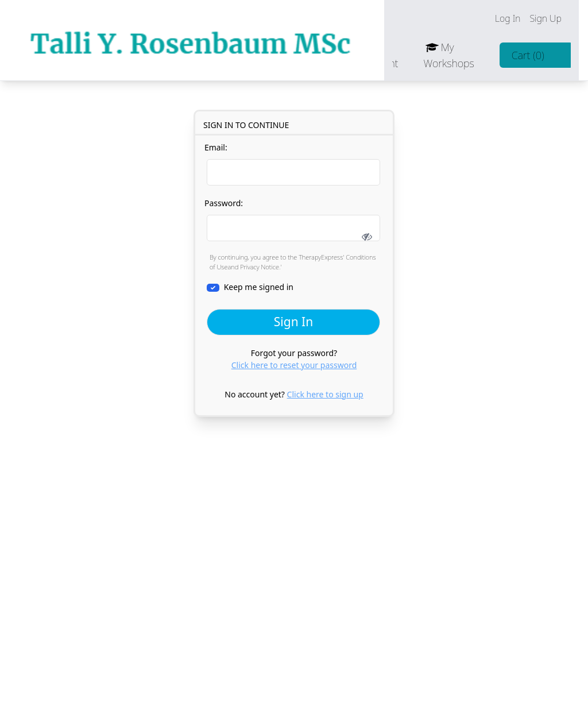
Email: (292, 164)
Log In (516, 18)
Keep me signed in (250, 286)
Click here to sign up (325, 394)
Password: (294, 222)
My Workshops (457, 55)
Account (388, 55)
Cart (536, 55)
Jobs (275, 55)
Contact (327, 55)
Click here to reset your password (294, 365)
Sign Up (554, 18)
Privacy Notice (260, 267)
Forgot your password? (294, 359)
